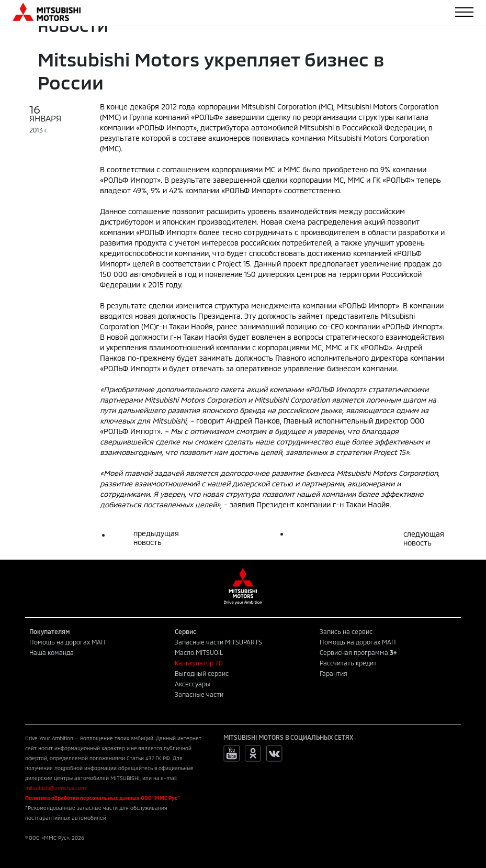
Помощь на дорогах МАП (67, 642)
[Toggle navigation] (464, 12)
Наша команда (52, 652)
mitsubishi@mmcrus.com (55, 788)
